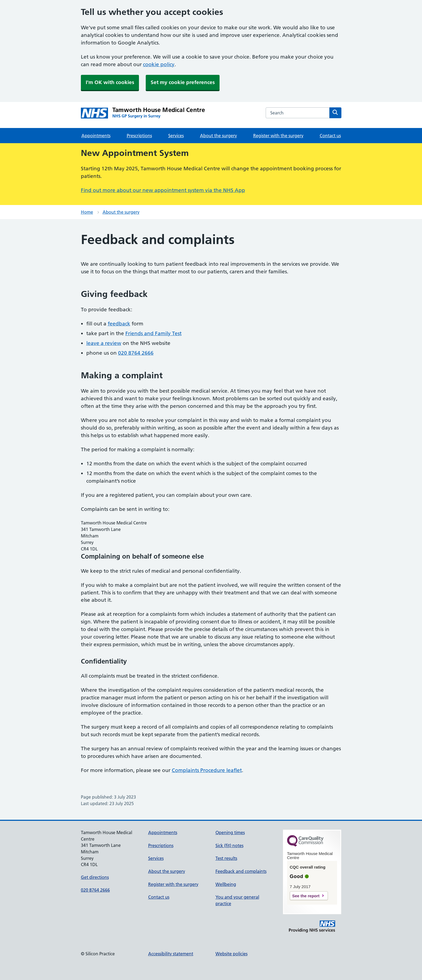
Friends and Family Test (153, 333)
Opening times (230, 832)
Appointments (96, 136)
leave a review (104, 343)
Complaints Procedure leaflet (207, 770)
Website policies (231, 954)
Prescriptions (139, 136)
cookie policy (159, 64)
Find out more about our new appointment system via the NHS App (163, 190)
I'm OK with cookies (110, 82)
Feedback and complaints (241, 871)
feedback (119, 324)
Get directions (95, 877)
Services (176, 136)
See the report (306, 896)
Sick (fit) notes (229, 846)
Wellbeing (226, 884)
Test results (226, 858)
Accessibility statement (171, 954)
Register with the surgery (278, 136)
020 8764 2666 (136, 353)
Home (87, 212)
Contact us (330, 136)
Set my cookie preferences (183, 82)
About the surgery (218, 136)
